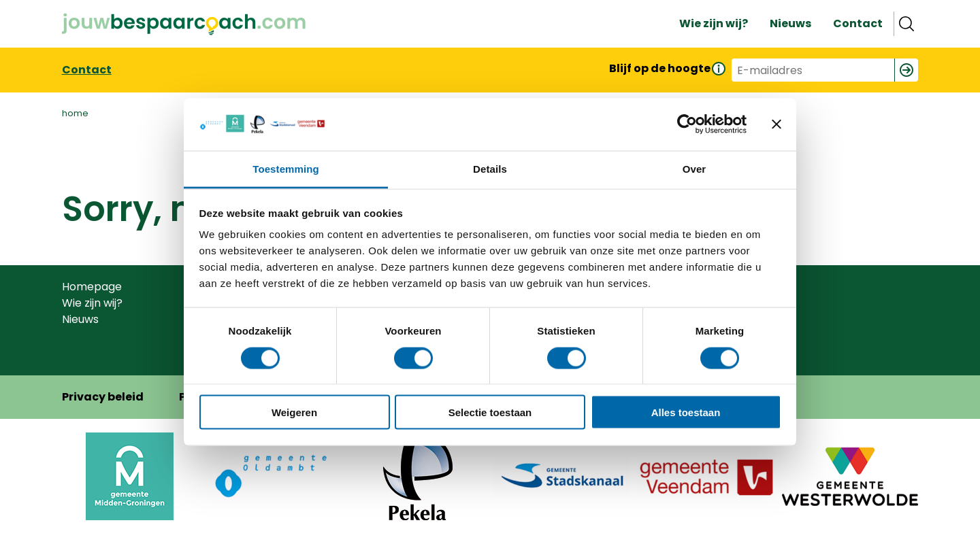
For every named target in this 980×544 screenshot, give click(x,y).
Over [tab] (695, 168)
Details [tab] (490, 168)
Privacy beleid (103, 397)
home (75, 113)
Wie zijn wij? (92, 303)
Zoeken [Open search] (906, 24)
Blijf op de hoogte (660, 68)
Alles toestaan (686, 412)
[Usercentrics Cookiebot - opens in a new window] (687, 124)
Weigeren (294, 412)
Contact (87, 70)
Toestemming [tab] (286, 168)
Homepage (92, 287)
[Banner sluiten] (777, 124)
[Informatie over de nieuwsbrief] (718, 68)
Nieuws (80, 319)
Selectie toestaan (490, 412)
